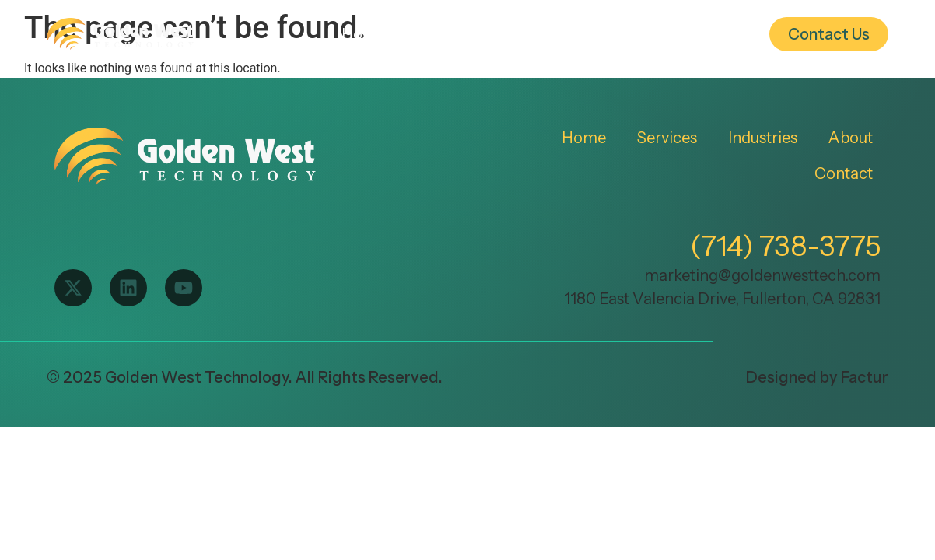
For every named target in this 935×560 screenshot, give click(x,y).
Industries (574, 34)
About (689, 34)
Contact (844, 173)
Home (364, 34)
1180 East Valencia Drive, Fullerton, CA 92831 (722, 299)
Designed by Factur (817, 377)
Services (462, 34)
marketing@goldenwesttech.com (762, 275)
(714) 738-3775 (785, 246)
